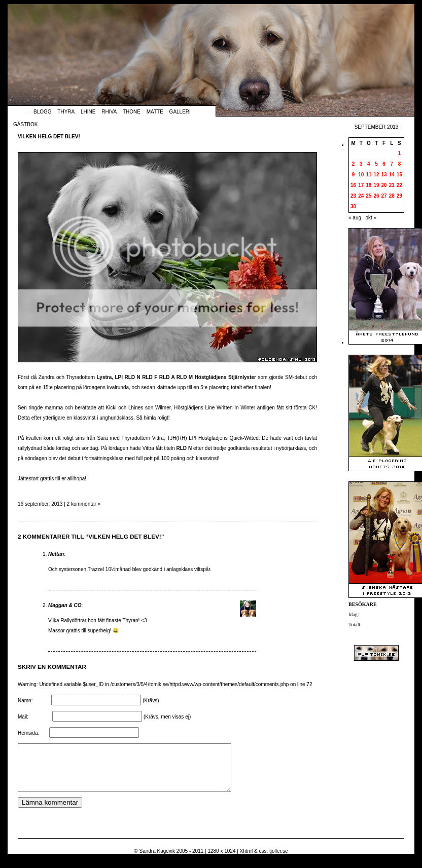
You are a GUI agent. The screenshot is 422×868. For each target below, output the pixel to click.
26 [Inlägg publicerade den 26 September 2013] (376, 196)
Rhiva (109, 112)
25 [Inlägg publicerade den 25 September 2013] (368, 196)
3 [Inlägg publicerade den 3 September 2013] (361, 164)
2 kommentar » (84, 504)
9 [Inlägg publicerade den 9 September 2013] (354, 175)
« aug (355, 218)
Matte (155, 112)
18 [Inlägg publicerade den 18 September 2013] (368, 185)
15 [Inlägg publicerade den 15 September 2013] (399, 175)
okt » (371, 218)
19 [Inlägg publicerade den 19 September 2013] (376, 185)
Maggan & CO (65, 605)
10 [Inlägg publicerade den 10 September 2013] (361, 175)
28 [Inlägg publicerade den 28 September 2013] (392, 196)
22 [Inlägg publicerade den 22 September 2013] (399, 185)
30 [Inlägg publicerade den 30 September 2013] (353, 206)
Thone (132, 112)
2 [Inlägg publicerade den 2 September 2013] (354, 164)
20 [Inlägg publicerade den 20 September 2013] (384, 185)
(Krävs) (151, 701)
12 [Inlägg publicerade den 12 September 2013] (376, 175)
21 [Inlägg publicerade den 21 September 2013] (392, 185)
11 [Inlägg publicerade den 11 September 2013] (368, 175)
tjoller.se (279, 860)
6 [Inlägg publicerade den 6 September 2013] (384, 164)
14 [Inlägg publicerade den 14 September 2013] (392, 175)
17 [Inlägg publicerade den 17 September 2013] (361, 185)
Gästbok (25, 124)
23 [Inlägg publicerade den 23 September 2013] (353, 196)
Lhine (88, 112)
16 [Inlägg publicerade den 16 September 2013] (353, 185)
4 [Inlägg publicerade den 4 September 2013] (369, 164)
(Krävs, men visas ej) (167, 717)
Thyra (66, 112)
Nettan (56, 554)
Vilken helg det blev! (49, 137)
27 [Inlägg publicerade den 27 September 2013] (384, 196)
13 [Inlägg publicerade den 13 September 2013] (384, 175)
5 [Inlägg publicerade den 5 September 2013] (376, 164)
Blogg (43, 112)
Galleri (180, 112)
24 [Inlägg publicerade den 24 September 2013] (361, 196)
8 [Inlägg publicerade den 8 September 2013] (400, 164)
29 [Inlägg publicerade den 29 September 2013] (399, 196)
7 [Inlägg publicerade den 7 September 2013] (392, 164)
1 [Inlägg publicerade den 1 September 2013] (400, 153)
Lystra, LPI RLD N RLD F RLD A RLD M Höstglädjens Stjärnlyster (177, 377)
